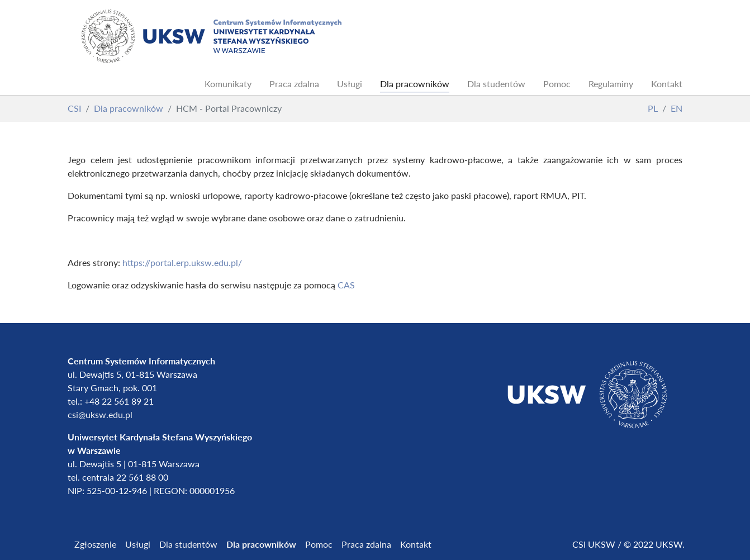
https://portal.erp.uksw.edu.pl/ (183, 262)
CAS (346, 285)
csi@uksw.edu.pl (100, 414)
